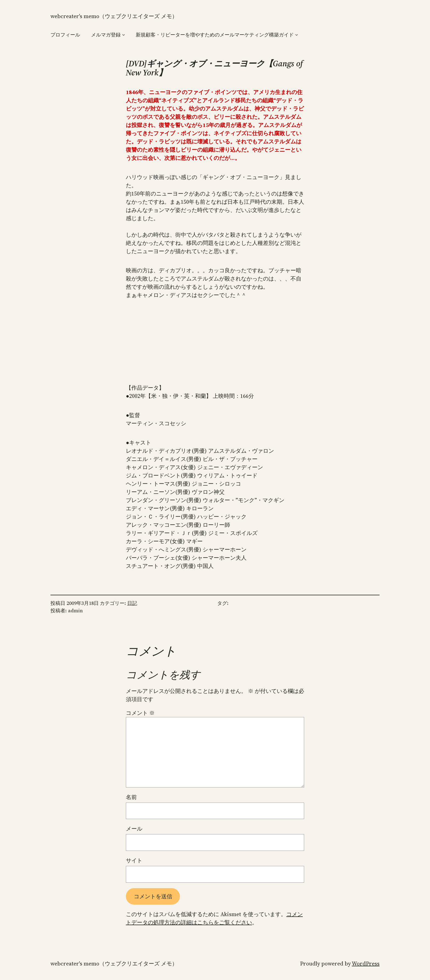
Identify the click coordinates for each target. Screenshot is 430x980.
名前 (131, 797)
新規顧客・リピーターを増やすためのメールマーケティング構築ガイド (215, 35)
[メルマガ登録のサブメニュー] (124, 35)
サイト (134, 860)
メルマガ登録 (106, 35)
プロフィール (65, 35)
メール (134, 829)
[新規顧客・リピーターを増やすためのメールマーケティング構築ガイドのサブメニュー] (297, 35)
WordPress (366, 964)
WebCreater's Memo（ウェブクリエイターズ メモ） (114, 16)
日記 (132, 603)
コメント (140, 713)
